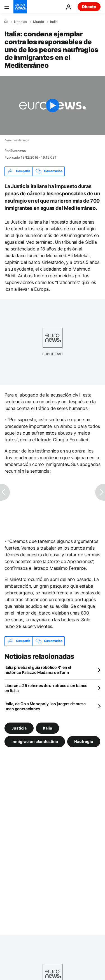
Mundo (39, 22)
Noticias (20, 22)
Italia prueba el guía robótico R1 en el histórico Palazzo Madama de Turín (38, 670)
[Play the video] (53, 106)
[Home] (6, 22)
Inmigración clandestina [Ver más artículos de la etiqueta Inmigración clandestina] (35, 741)
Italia (54, 22)
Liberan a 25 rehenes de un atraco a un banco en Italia (46, 688)
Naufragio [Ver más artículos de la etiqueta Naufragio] (84, 741)
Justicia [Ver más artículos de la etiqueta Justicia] (19, 728)
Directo (89, 7)
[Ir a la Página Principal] (20, 7)
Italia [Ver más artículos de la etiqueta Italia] (47, 728)
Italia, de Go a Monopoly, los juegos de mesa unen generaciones (45, 706)
